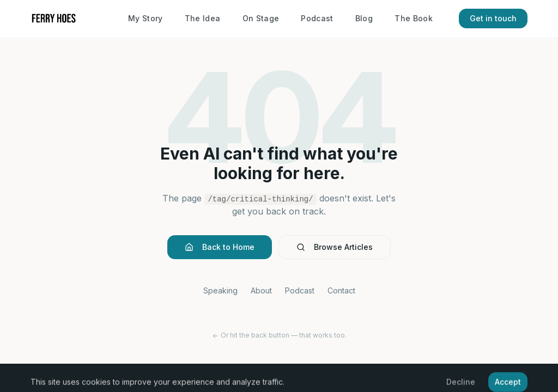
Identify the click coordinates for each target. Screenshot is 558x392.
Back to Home (220, 247)
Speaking (220, 290)
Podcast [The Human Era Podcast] (317, 18)
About (261, 290)
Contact (341, 290)
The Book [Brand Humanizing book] (414, 18)
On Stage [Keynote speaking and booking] (261, 18)
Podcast (300, 290)
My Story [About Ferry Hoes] (145, 18)
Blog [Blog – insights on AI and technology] (364, 18)
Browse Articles (335, 247)
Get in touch (493, 18)
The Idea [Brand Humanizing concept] (203, 18)
